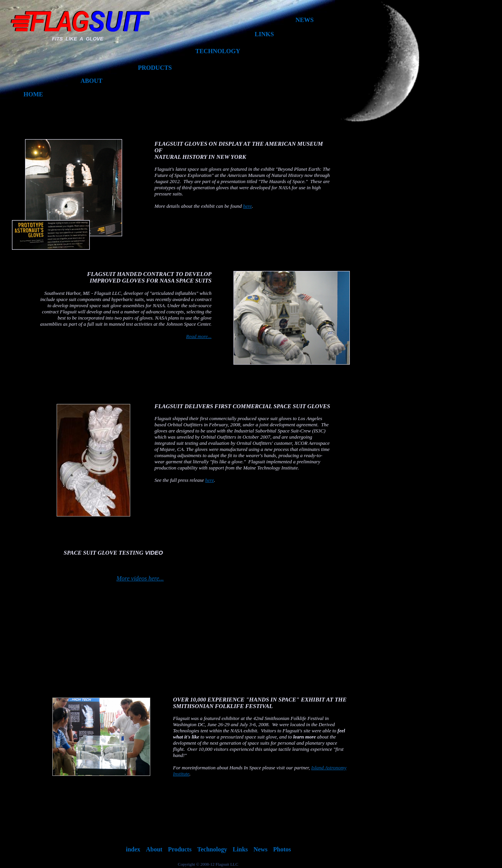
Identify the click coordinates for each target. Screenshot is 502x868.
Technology (212, 849)
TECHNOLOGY (218, 51)
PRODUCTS (155, 68)
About (154, 849)
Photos (282, 849)
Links (240, 849)
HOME (33, 94)
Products (180, 849)
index (133, 849)
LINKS (264, 34)
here (210, 480)
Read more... (199, 336)
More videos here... (140, 578)
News (260, 849)
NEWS (305, 20)
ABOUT (92, 81)
